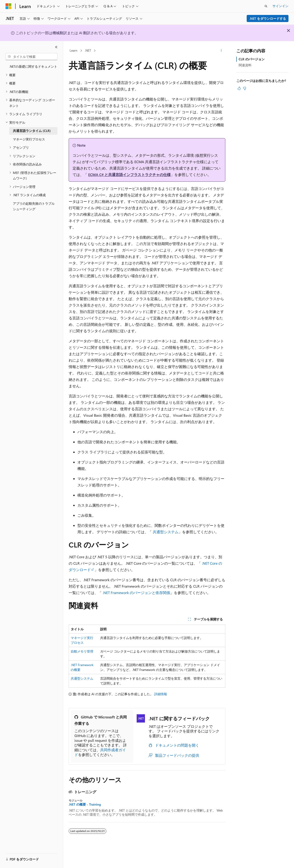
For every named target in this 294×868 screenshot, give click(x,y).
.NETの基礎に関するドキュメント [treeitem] (33, 66)
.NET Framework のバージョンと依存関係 (136, 593)
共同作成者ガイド (100, 752)
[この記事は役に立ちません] (245, 88)
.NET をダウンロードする (268, 18)
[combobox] (31, 57)
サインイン (280, 6)
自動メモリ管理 (82, 651)
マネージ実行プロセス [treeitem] (29, 139)
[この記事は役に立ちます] (239, 88)
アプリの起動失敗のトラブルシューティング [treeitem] (34, 206)
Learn (73, 50)
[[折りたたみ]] (56, 47)
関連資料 (245, 65)
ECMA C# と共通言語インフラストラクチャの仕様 (129, 174)
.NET (88, 50)
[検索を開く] (266, 6)
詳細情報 (161, 694)
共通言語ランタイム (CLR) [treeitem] (32, 131)
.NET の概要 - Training (85, 804)
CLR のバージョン (252, 59)
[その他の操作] (221, 51)
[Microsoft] (8, 6)
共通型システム (166, 532)
